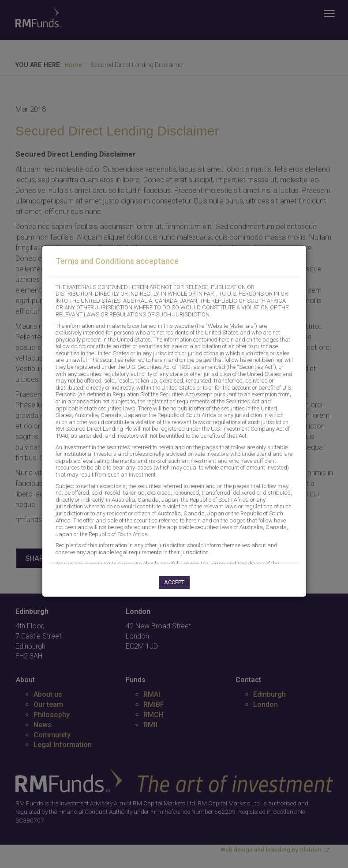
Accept (174, 582)
